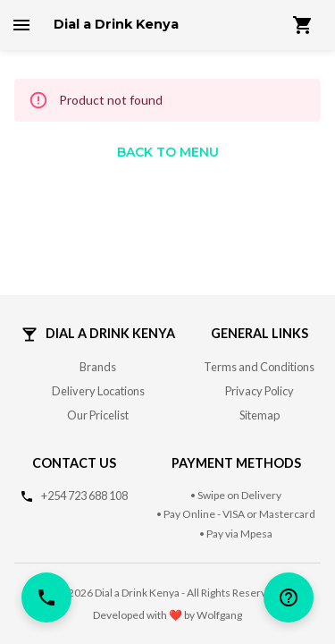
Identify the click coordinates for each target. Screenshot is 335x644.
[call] (46, 597)
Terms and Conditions (259, 367)
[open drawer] (21, 25)
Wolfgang (219, 615)
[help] (289, 597)
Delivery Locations (98, 391)
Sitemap (260, 415)
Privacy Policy (260, 391)
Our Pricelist (98, 415)
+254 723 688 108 (84, 496)
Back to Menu (168, 152)
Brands (98, 367)
